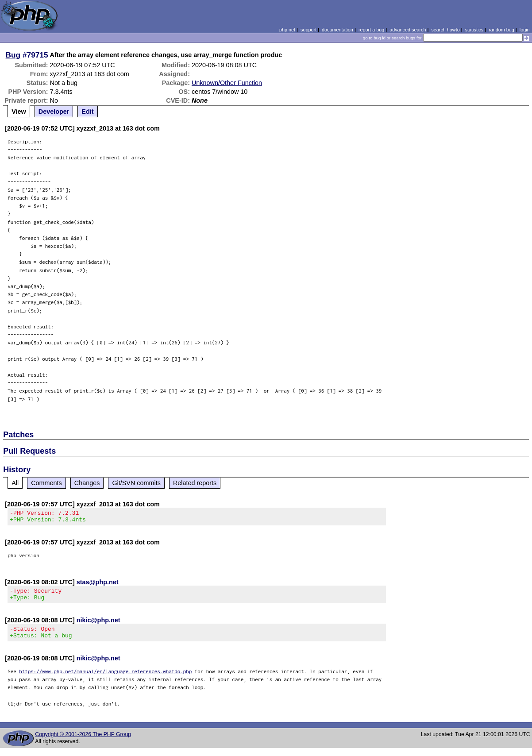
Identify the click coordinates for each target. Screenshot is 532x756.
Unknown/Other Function (227, 83)
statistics (474, 30)
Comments (46, 483)
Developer (54, 112)
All (15, 483)
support (308, 30)
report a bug (371, 30)
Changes (87, 483)
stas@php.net (98, 585)
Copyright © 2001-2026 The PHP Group (83, 742)
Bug (13, 55)
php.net (287, 30)
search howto (445, 30)
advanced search (408, 30)
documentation (337, 30)
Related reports (195, 483)
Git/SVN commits (136, 483)
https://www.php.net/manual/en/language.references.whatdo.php (105, 679)
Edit (87, 112)
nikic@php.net (98, 625)
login (525, 30)
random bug (501, 30)
